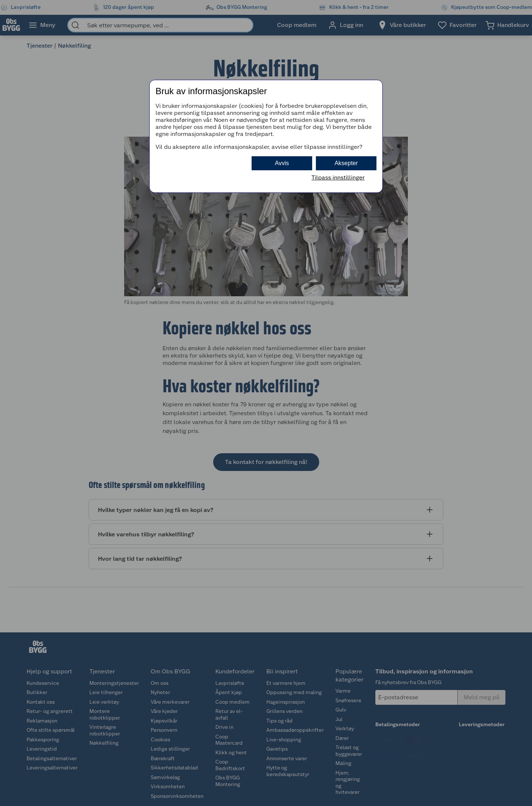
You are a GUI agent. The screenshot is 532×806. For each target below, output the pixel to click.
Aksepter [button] (346, 163)
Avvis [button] (282, 163)
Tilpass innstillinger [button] (338, 177)
